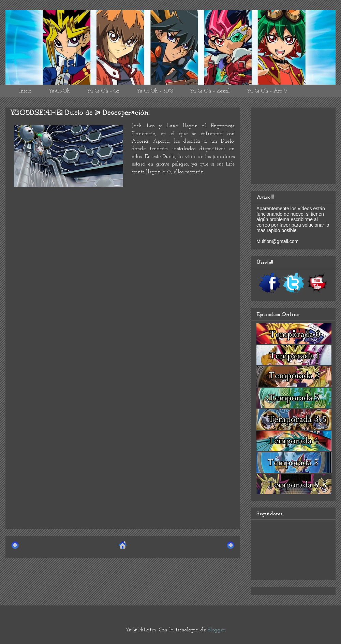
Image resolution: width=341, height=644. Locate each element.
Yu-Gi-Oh (59, 91)
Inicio (25, 91)
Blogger (216, 630)
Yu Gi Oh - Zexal (210, 91)
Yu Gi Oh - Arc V (267, 91)
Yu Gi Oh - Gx (103, 91)
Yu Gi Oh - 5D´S (154, 91)
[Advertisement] (123, 476)
